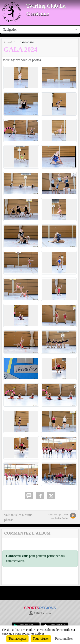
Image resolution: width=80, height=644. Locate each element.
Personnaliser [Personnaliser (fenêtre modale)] (64, 639)
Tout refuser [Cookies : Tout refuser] (41, 639)
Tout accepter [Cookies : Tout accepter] (17, 639)
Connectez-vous (17, 556)
